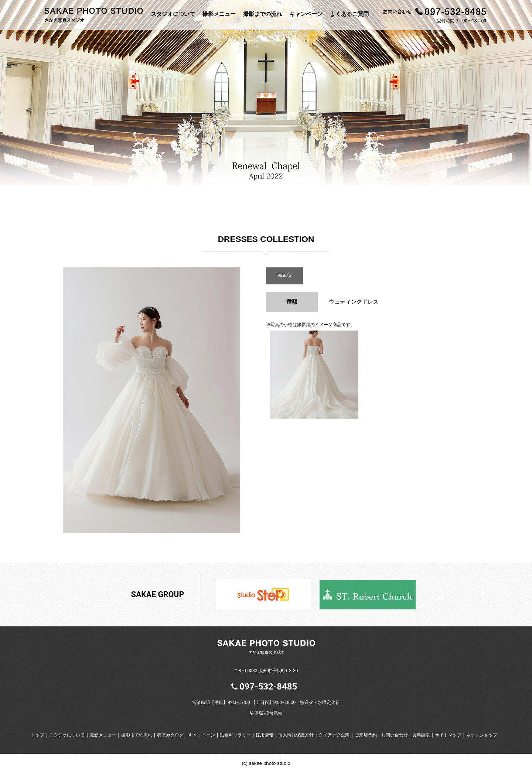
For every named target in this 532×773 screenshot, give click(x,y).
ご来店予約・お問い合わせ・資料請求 (392, 735)
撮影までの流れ (262, 14)
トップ (38, 735)
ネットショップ (482, 735)
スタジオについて (173, 14)
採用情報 (265, 735)
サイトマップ (448, 735)
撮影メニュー (219, 14)
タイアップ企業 (334, 735)
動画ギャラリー (235, 735)
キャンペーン (306, 14)
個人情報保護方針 (296, 735)
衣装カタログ (170, 735)
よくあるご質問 (349, 14)
